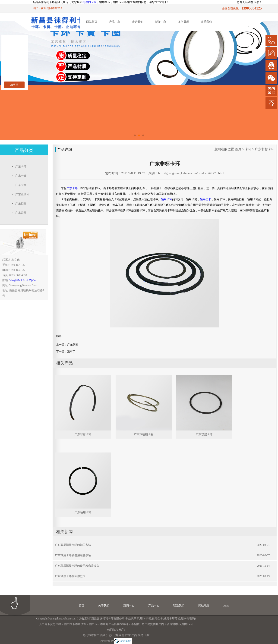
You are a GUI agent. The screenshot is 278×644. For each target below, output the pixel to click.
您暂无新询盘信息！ (249, 2)
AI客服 (14, 85)
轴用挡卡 (157, 619)
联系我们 (206, 22)
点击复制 (84, 619)
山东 (147, 635)
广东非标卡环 (265, 149)
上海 (115, 635)
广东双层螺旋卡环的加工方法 (73, 545)
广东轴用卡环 (83, 512)
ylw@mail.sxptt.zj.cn (22, 280)
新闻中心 (161, 22)
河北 (122, 635)
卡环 (248, 149)
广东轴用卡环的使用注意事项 (73, 555)
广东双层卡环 (204, 434)
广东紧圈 (73, 345)
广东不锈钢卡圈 (144, 434)
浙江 (103, 635)
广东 (128, 635)
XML (226, 606)
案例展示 (183, 22)
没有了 (71, 352)
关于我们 (104, 606)
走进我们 (138, 22)
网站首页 (92, 22)
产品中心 (115, 22)
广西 (134, 635)
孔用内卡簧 (89, 2)
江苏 (109, 635)
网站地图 (204, 606)
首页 (238, 149)
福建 (140, 635)
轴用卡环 (169, 619)
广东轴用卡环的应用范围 (70, 576)
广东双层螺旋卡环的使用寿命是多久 (77, 566)
